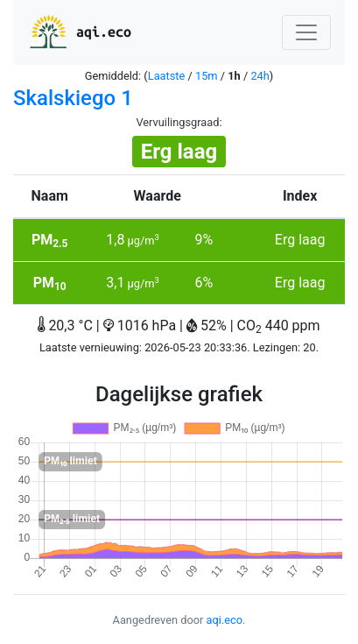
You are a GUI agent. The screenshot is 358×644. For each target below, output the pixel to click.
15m (207, 76)
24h (260, 76)
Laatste (167, 76)
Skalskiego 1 (73, 98)
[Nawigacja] (306, 32)
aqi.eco (79, 32)
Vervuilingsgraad (177, 122)
